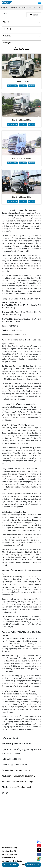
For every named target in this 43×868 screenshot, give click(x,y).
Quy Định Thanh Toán (9, 854)
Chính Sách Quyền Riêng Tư (12, 861)
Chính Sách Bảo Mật (9, 851)
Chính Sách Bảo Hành (9, 858)
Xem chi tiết (23, 86)
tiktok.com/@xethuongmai (20, 787)
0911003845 (10, 865)
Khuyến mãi (31, 86)
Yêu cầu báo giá (12, 86)
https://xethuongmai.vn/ (18, 335)
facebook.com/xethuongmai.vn (25, 782)
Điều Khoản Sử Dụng (9, 848)
